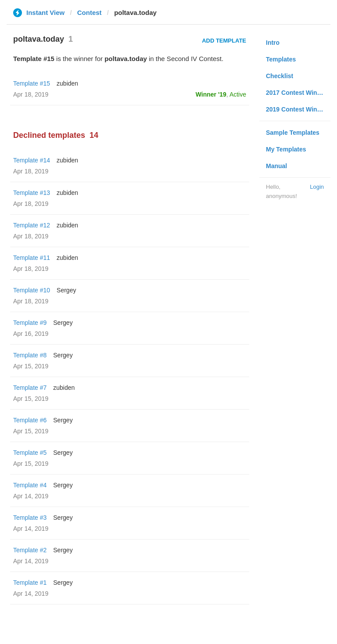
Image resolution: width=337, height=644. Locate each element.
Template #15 (32, 83)
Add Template (224, 41)
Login (317, 187)
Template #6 (30, 420)
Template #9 (30, 323)
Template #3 (30, 518)
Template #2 (30, 550)
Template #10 (32, 290)
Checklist (280, 76)
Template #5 (30, 453)
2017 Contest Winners (298, 93)
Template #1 (30, 583)
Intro (273, 43)
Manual (276, 166)
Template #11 (32, 258)
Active (238, 94)
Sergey (66, 290)
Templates (281, 59)
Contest (90, 13)
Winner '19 (211, 94)
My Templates (286, 149)
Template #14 (32, 160)
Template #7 (30, 388)
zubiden (67, 83)
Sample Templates (293, 133)
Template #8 (30, 355)
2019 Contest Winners (298, 109)
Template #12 (32, 225)
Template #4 (30, 485)
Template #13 (32, 193)
